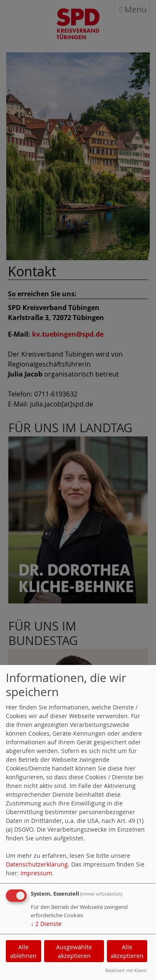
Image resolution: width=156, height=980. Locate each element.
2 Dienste (46, 924)
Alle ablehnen (23, 951)
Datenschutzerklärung (37, 864)
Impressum (36, 873)
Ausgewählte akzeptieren (74, 951)
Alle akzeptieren (127, 951)
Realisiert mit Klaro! (126, 970)
